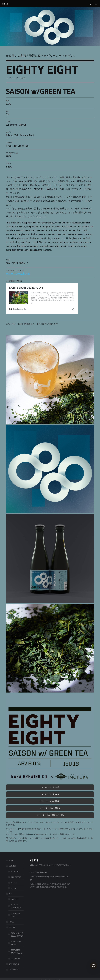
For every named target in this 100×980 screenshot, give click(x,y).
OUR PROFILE (16, 877)
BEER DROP (15, 959)
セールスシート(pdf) (50, 794)
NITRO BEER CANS (15, 915)
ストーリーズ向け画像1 (50, 801)
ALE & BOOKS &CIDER (16, 943)
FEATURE (11, 927)
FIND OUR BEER (14, 970)
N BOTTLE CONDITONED (16, 906)
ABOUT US (11, 866)
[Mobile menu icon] (96, 4)
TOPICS (11, 922)
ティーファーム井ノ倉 (18, 274)
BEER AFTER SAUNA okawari (17, 951)
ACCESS (14, 883)
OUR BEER (15, 899)
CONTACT (14, 888)
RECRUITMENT (14, 964)
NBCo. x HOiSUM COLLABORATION (17, 934)
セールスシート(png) (50, 787)
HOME (11, 860)
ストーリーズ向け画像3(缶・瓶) (50, 815)
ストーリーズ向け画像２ (50, 808)
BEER (9, 894)
